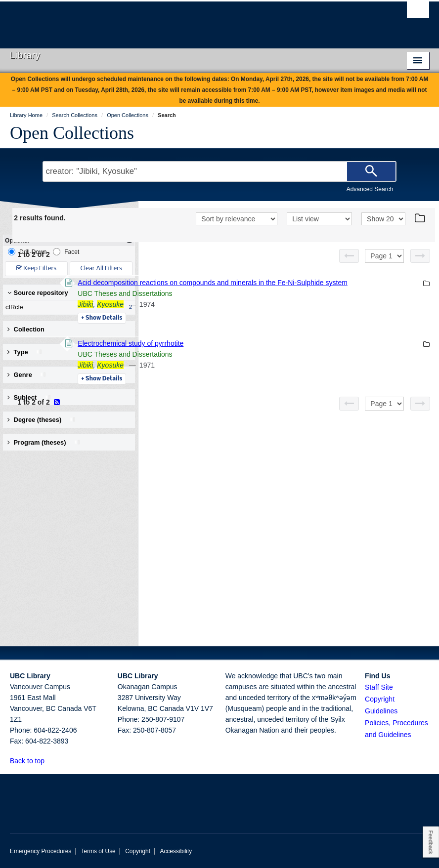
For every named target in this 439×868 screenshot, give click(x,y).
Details (237, 342)
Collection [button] (26, 329)
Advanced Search (370, 189)
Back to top (32, 761)
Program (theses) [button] (44, 442)
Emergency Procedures (41, 851)
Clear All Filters (101, 269)
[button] (50, 761)
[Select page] (384, 269)
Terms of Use (98, 851)
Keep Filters (36, 269)
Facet (66, 252)
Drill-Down (27, 252)
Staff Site (379, 687)
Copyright (138, 851)
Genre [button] (27, 375)
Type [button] (25, 352)
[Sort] (237, 233)
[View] (319, 233)
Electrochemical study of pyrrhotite (266, 367)
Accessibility (176, 851)
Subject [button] (29, 397)
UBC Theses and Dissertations (260, 317)
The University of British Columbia (188, 20)
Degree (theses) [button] (42, 420)
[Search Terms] (220, 171)
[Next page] (420, 269)
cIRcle (67, 307)
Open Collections (72, 133)
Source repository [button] (38, 293)
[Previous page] (349, 269)
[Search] (371, 171)
